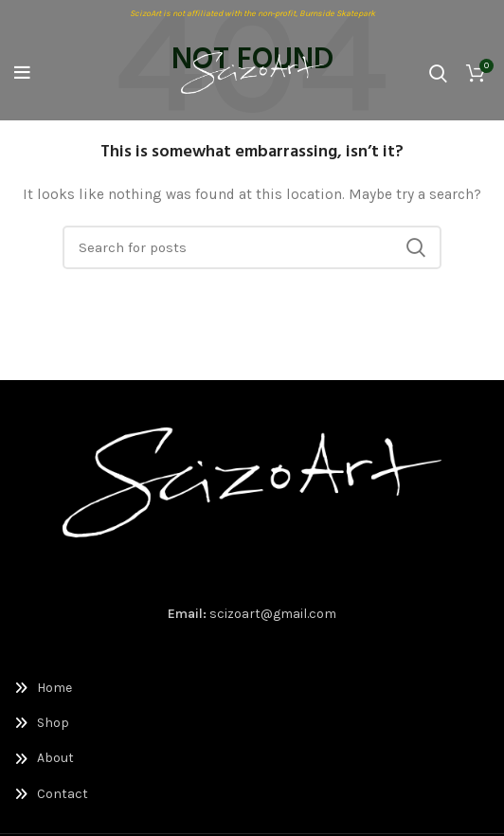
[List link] (252, 688)
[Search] (438, 73)
